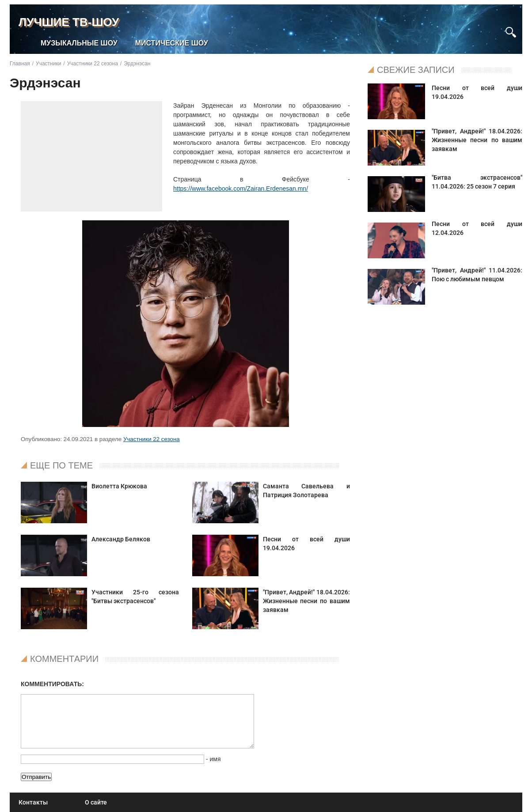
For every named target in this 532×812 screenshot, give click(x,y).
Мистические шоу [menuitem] (172, 43)
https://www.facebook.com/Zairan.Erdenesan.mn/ (241, 189)
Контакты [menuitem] (33, 802)
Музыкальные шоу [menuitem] (79, 43)
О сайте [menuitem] (96, 802)
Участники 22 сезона (152, 439)
